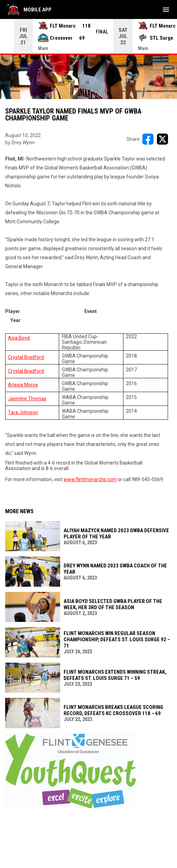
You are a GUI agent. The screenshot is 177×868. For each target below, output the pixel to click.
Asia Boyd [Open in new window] (19, 338)
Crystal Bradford (26, 357)
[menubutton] (166, 10)
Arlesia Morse (23, 385)
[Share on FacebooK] (148, 139)
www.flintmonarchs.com (90, 479)
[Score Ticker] (88, 36)
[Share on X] (162, 139)
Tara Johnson (23, 412)
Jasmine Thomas (27, 399)
